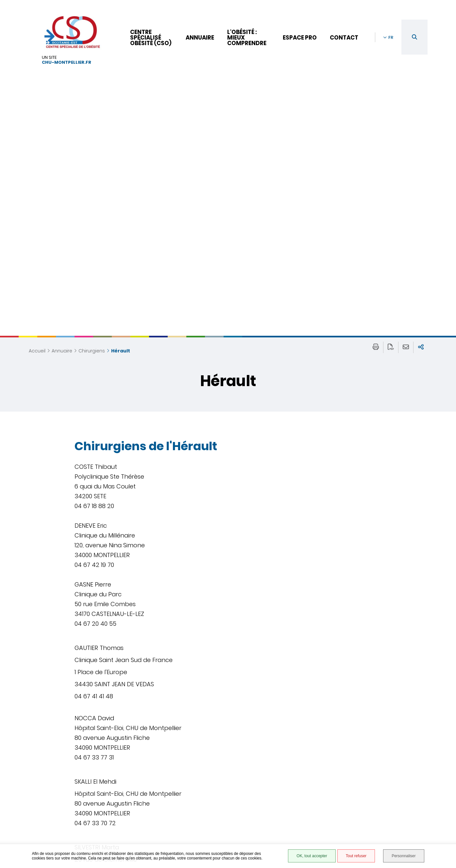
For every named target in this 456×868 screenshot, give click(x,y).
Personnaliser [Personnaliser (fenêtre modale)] (404, 856)
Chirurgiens (92, 156)
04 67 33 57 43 (202, 824)
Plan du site (302, 812)
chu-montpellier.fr (67, 63)
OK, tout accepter (312, 856)
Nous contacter (207, 804)
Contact (344, 38)
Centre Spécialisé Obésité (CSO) (151, 38)
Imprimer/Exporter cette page (376, 153)
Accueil (37, 156)
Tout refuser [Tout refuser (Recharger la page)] (356, 856)
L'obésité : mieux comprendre (247, 38)
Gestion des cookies (312, 835)
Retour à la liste (97, 762)
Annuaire (200, 38)
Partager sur (421, 153)
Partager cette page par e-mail (406, 153)
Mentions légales (309, 805)
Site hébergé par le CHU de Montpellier (317, 821)
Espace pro (300, 38)
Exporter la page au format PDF (391, 153)
